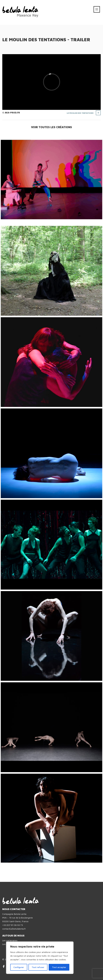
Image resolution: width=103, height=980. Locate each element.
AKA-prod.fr (12, 113)
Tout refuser (38, 967)
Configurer (19, 967)
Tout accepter (59, 967)
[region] (40, 958)
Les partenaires (10, 940)
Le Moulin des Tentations (80, 113)
